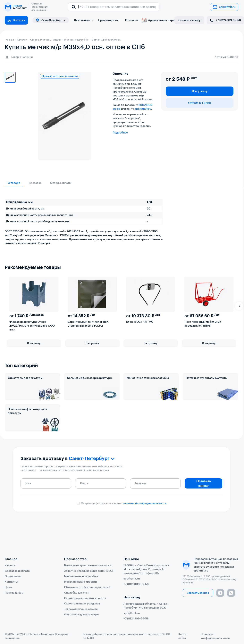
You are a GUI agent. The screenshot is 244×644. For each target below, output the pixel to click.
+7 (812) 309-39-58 (225, 20)
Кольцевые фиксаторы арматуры (90, 378)
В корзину (200, 91)
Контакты (131, 20)
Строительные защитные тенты (85, 598)
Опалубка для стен (77, 593)
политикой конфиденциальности (144, 504)
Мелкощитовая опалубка (81, 576)
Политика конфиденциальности (215, 636)
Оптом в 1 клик (200, 103)
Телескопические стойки (81, 609)
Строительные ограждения (82, 604)
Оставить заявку (189, 20)
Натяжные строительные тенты (206, 378)
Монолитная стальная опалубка (148, 378)
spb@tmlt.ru (224, 7)
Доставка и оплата (17, 571)
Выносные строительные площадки (88, 565)
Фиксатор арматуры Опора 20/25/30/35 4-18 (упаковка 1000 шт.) (32, 326)
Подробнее (120, 133)
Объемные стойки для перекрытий (87, 587)
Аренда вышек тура (158, 20)
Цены (8, 587)
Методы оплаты (61, 183)
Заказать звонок (198, 593)
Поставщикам (14, 593)
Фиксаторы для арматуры (25, 378)
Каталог (16, 20)
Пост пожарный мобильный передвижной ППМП (203, 324)
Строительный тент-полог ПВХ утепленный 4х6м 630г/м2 (88, 324)
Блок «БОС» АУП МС (140, 322)
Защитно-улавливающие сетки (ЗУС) (89, 571)
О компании (13, 576)
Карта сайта (182, 636)
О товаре (14, 183)
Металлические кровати (80, 582)
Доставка (35, 183)
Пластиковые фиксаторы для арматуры (27, 411)
